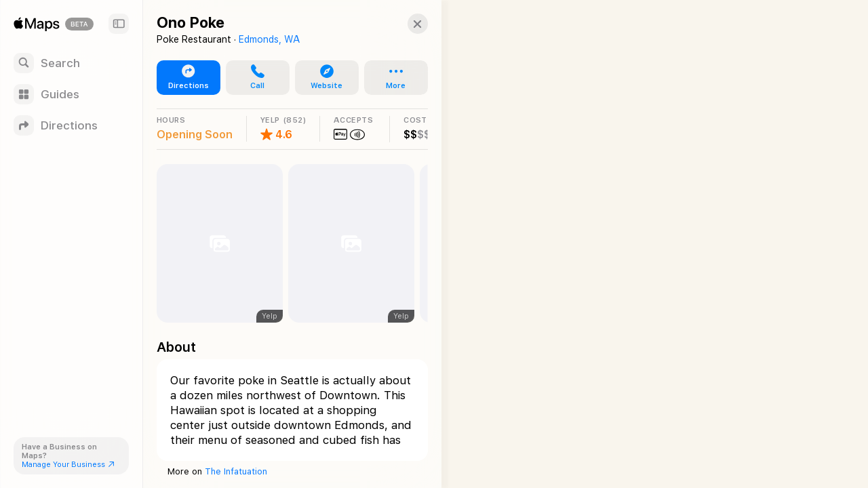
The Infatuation (236, 471)
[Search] (71, 63)
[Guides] (71, 94)
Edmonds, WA (269, 39)
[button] (404, 24)
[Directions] (71, 125)
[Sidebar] (119, 24)
